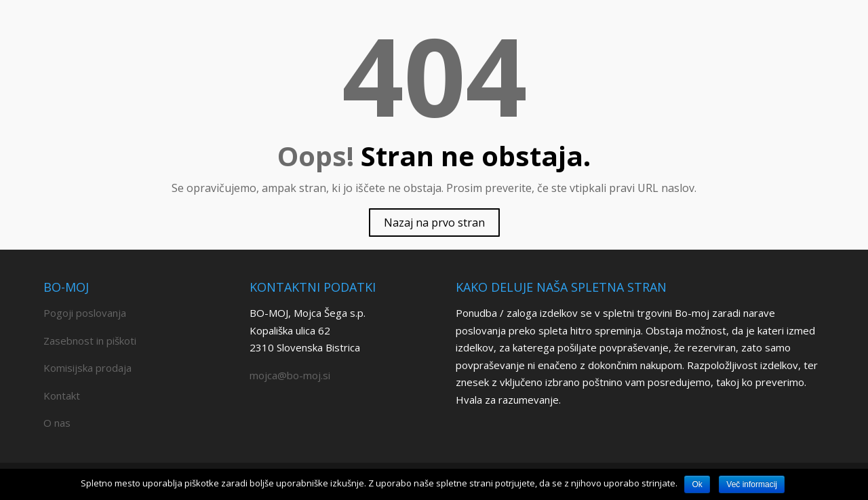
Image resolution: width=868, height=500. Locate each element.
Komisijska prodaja (87, 368)
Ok (697, 484)
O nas (57, 423)
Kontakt (62, 396)
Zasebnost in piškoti (90, 341)
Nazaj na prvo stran (434, 223)
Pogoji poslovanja (85, 313)
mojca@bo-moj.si (290, 375)
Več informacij (752, 484)
